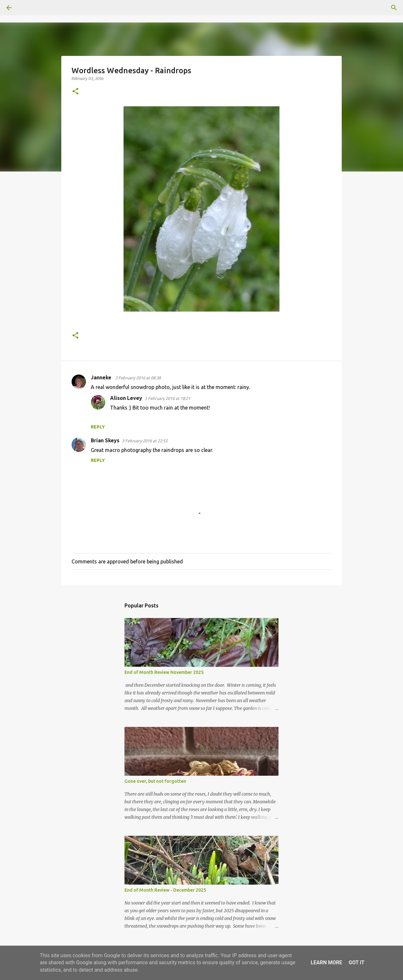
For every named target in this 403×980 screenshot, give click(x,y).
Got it (356, 962)
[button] (75, 92)
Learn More (326, 962)
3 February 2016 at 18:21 (167, 398)
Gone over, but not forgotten (155, 781)
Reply (98, 427)
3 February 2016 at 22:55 (145, 441)
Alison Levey (126, 398)
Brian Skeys (105, 440)
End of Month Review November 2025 (164, 672)
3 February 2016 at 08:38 (138, 378)
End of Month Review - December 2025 (165, 890)
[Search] (27, 8)
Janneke (102, 377)
